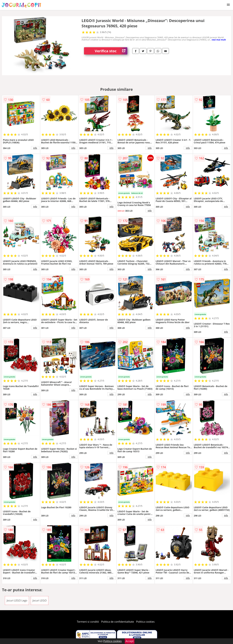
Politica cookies (145, 622)
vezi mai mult (219, 40)
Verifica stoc (111, 51)
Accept (130, 641)
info (35, 148)
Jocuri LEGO (40, 600)
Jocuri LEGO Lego (17, 600)
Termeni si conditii (88, 622)
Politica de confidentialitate (118, 622)
